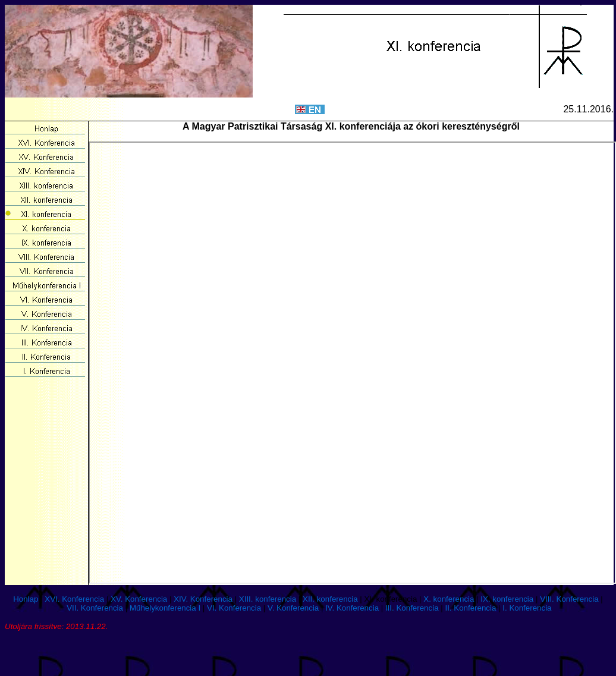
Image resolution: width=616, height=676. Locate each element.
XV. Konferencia (139, 599)
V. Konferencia (293, 608)
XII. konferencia (330, 599)
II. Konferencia (470, 608)
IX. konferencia (507, 599)
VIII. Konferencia (569, 599)
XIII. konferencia (268, 599)
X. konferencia (449, 599)
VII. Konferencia (95, 608)
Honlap (26, 599)
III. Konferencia (412, 608)
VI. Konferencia (234, 608)
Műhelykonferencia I (165, 608)
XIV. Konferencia (203, 599)
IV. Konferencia (352, 608)
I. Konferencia (527, 608)
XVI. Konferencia (74, 599)
